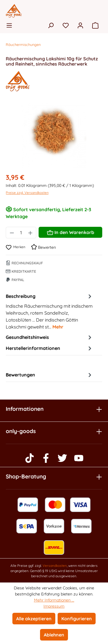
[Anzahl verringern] (12, 233)
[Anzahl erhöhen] (31, 233)
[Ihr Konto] (80, 25)
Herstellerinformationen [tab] (49, 348)
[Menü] (11, 25)
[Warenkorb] (95, 25)
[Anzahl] (21, 233)
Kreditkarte (21, 271)
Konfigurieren (77, 619)
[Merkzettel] (66, 25)
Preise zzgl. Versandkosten (27, 193)
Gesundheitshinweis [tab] (49, 337)
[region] (54, 135)
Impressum (54, 606)
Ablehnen (54, 635)
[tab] (49, 311)
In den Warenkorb (71, 231)
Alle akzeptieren (34, 619)
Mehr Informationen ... (54, 600)
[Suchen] (51, 25)
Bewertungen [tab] (49, 375)
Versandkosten (55, 566)
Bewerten (43, 247)
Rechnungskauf (24, 263)
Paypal (15, 280)
